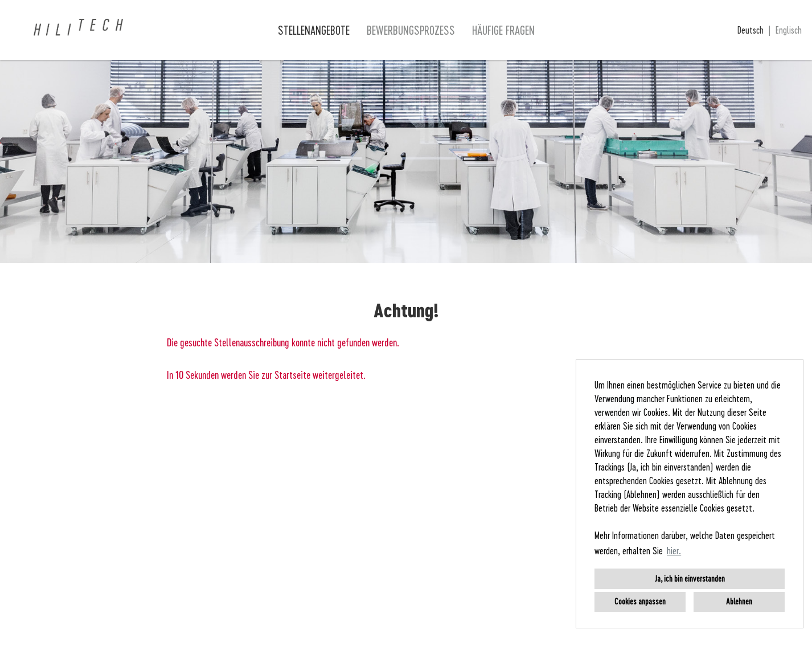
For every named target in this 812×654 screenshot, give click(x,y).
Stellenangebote (314, 30)
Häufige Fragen (503, 30)
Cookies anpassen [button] (640, 601)
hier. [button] (674, 551)
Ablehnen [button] (739, 601)
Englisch (789, 30)
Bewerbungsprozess (411, 30)
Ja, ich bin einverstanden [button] (690, 579)
